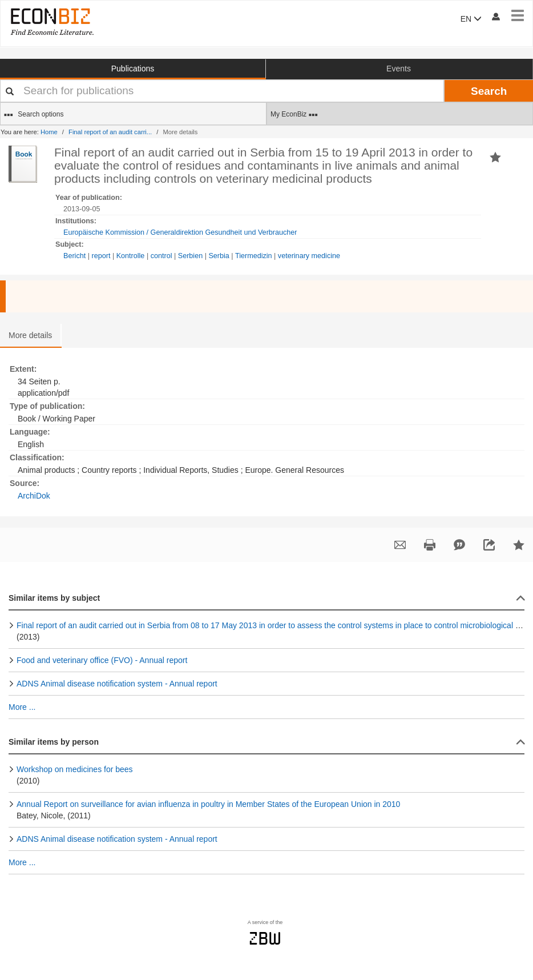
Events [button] (399, 69)
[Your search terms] (222, 91)
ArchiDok (34, 496)
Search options (34, 115)
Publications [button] (133, 69)
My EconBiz (294, 115)
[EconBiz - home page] (51, 21)
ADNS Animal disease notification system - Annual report (117, 684)
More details (30, 335)
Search (489, 91)
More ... (22, 707)
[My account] (495, 16)
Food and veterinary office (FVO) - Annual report (102, 660)
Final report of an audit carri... (110, 132)
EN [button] (471, 19)
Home (49, 132)
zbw (265, 938)
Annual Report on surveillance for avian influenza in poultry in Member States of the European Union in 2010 (208, 804)
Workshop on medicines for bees (75, 769)
